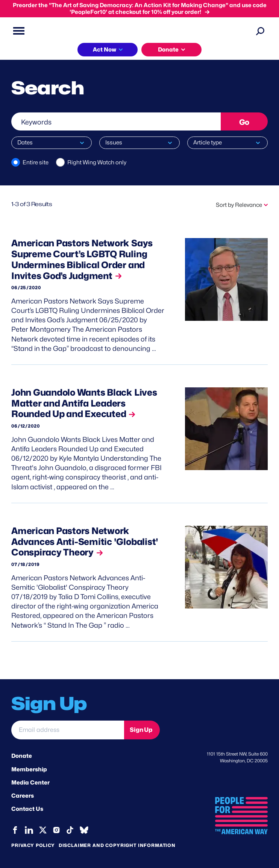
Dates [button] (25, 143)
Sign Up (141, 730)
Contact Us (27, 809)
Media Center (30, 783)
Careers (23, 796)
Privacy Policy (33, 845)
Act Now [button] (105, 50)
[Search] (260, 31)
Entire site (36, 162)
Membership (29, 769)
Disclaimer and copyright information (117, 845)
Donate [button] (168, 50)
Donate (22, 756)
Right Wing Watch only (97, 162)
